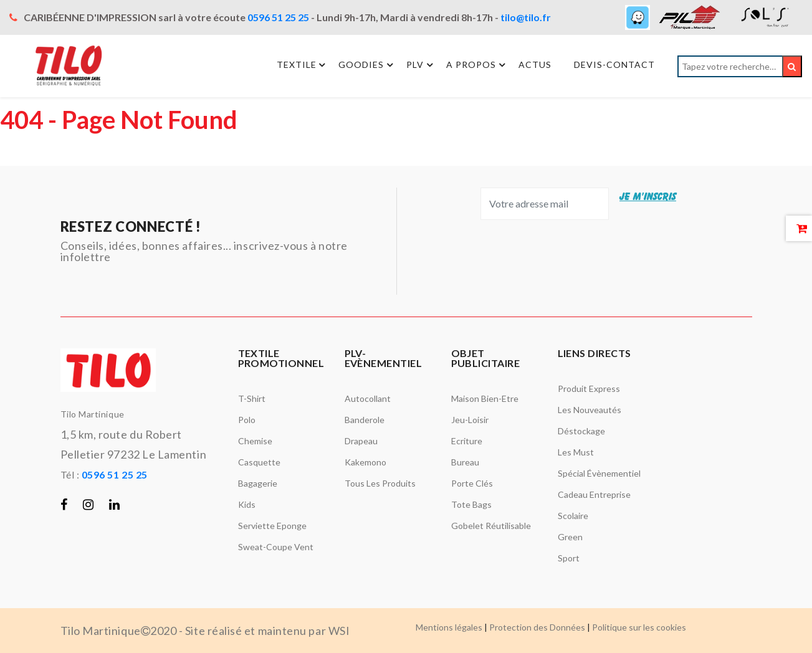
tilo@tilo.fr (526, 17)
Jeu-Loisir (470, 420)
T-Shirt (252, 398)
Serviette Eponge (272, 526)
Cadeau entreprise (594, 494)
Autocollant (368, 398)
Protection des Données (537, 627)
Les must (576, 452)
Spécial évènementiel (599, 473)
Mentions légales (449, 627)
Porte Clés (472, 483)
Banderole (365, 420)
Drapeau (361, 441)
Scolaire (573, 516)
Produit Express (589, 388)
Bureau (465, 462)
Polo (247, 420)
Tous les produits (380, 483)
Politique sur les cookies (639, 627)
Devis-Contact (614, 65)
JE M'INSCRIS (648, 196)
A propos (478, 65)
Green (570, 537)
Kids (247, 504)
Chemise (255, 441)
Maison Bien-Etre (485, 398)
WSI (339, 631)
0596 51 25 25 (278, 17)
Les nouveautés (590, 410)
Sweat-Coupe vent (276, 547)
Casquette (259, 462)
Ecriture (467, 441)
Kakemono (365, 462)
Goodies (368, 65)
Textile (303, 65)
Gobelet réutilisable (491, 526)
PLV (422, 65)
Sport (569, 558)
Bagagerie (258, 483)
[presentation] (565, 257)
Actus (535, 65)
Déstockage (581, 431)
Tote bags (471, 504)
